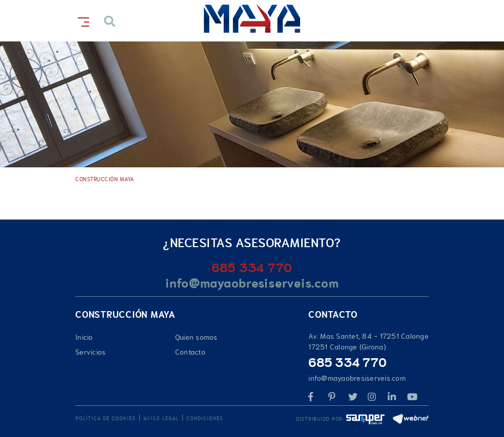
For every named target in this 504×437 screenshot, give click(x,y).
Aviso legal (161, 418)
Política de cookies (106, 418)
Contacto (190, 352)
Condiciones (205, 418)
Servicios (90, 352)
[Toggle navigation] (81, 20)
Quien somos (196, 337)
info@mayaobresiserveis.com (252, 283)
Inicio (84, 337)
